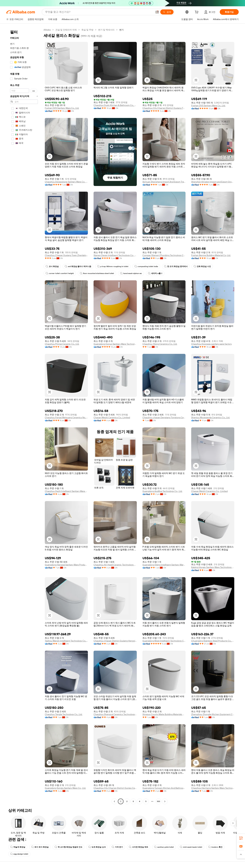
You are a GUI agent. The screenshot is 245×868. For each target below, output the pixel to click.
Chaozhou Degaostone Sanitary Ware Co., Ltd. (66, 182)
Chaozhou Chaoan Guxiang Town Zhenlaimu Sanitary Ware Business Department (66, 255)
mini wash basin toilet (191, 847)
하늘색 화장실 (18, 847)
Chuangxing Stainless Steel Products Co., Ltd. (213, 641)
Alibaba (47, 30)
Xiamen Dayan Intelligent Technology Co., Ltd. (115, 255)
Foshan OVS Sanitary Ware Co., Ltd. (62, 108)
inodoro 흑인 (215, 847)
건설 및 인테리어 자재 (66, 30)
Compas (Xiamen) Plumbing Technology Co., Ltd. (164, 255)
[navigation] (24, 416)
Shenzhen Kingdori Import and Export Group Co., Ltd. (213, 182)
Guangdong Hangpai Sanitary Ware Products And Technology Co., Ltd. (66, 565)
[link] (241, 838)
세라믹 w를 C (155, 273)
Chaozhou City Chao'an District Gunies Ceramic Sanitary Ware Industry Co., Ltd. (115, 788)
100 (158, 801)
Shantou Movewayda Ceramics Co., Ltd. (211, 417)
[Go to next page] (165, 801)
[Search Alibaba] (99, 12)
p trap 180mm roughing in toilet (113, 266)
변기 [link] (121, 30)
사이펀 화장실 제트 (139, 847)
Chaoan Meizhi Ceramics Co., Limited (112, 417)
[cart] (197, 12)
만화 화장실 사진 (202, 266)
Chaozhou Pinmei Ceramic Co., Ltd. (62, 344)
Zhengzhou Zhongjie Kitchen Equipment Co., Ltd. (213, 714)
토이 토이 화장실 (40, 847)
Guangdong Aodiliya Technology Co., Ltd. (162, 491)
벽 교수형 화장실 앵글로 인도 (68, 847)
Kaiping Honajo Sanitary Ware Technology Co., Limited (213, 567)
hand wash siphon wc (131, 273)
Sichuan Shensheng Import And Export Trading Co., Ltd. (164, 182)
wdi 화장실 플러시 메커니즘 (78, 266)
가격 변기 (117, 847)
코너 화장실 (52, 266)
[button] (157, 12)
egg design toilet (19, 854)
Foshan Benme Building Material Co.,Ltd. (211, 255)
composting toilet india (146, 266)
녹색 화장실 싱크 (97, 847)
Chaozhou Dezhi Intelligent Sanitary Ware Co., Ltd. (66, 491)
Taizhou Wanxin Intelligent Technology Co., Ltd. (66, 641)
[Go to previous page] (114, 801)
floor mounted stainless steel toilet (97, 273)
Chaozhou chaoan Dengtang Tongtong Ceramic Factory (164, 417)
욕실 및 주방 (87, 30)
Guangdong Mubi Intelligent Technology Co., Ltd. (164, 641)
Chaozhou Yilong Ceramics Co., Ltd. (160, 344)
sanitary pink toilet (164, 847)
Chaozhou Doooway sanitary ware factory (211, 344)
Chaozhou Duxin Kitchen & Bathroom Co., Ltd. (115, 105)
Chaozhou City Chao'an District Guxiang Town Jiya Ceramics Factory (164, 108)
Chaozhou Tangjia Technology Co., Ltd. (64, 714)
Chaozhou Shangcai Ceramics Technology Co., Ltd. (115, 714)
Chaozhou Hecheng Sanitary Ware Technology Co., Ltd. (213, 788)
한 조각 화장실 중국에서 (176, 266)
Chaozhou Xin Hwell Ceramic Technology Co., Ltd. (115, 565)
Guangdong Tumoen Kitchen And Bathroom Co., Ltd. (164, 788)
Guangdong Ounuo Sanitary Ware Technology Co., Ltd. (115, 344)
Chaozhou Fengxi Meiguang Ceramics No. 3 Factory (66, 417)
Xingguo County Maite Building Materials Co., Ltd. (164, 714)
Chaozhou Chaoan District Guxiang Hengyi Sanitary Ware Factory (115, 641)
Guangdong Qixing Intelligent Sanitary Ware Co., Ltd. (164, 565)
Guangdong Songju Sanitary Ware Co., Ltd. (65, 788)
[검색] (167, 12)
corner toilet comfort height (60, 273)
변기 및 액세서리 (106, 30)
